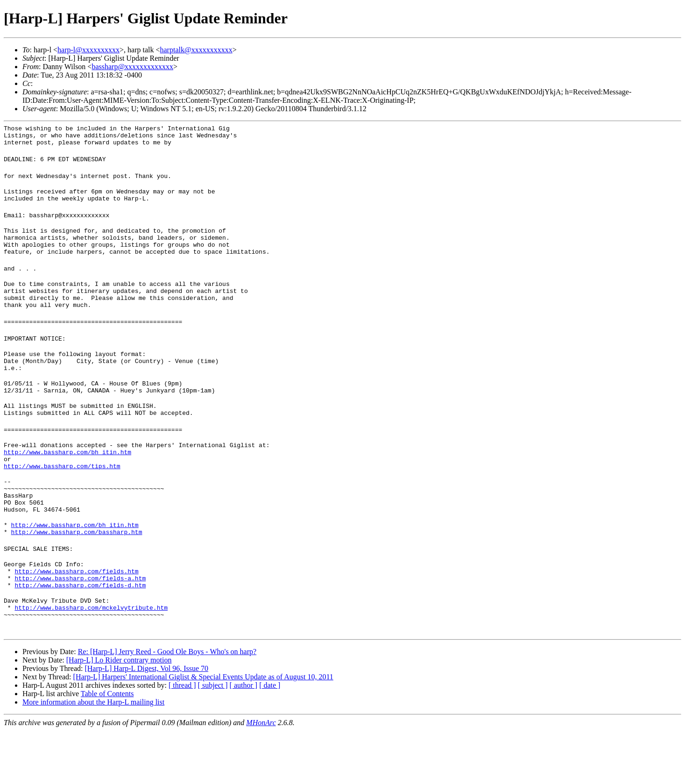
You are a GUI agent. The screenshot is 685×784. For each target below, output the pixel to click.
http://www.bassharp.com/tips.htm (62, 499)
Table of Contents (107, 747)
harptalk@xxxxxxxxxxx (196, 50)
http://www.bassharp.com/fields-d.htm (80, 634)
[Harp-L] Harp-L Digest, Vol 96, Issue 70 (146, 722)
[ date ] (270, 738)
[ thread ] (182, 738)
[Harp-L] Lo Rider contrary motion (119, 713)
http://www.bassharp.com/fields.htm (76, 617)
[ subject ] (213, 738)
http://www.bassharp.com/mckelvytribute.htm (91, 659)
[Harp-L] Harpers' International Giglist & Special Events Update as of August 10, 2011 (203, 730)
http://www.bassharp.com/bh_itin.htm (67, 483)
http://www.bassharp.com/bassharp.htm (77, 575)
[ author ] (244, 738)
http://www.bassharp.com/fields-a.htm (80, 626)
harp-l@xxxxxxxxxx (88, 50)
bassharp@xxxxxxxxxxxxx (132, 67)
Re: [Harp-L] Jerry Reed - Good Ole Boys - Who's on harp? (167, 705)
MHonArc (261, 776)
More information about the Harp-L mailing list (93, 755)
